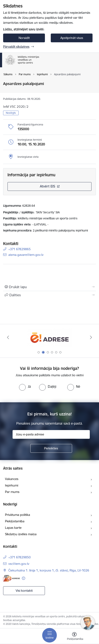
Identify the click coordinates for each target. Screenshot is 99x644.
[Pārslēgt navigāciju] (49, 635)
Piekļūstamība (15, 521)
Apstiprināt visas (72, 38)
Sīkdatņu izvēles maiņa (21, 534)
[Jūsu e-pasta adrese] (51, 434)
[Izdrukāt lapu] (49, 287)
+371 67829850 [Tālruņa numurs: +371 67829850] (20, 557)
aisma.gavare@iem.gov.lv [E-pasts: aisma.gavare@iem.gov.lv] (26, 255)
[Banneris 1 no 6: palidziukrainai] (49, 337)
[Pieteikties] (51, 448)
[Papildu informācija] (23, 578)
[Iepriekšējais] (8, 337)
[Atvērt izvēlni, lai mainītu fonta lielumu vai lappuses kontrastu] (74, 637)
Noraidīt (24, 38)
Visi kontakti (24, 591)
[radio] (25, 386)
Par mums (12, 492)
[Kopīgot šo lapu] (49, 295)
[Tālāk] (91, 337)
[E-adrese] (11, 578)
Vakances (12, 479)
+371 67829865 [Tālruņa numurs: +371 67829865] (20, 249)
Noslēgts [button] (11, 113)
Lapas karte (13, 528)
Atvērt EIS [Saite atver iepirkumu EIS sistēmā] (48, 186)
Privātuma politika (18, 515)
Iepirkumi (12, 485)
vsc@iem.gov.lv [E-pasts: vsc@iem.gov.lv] (19, 564)
